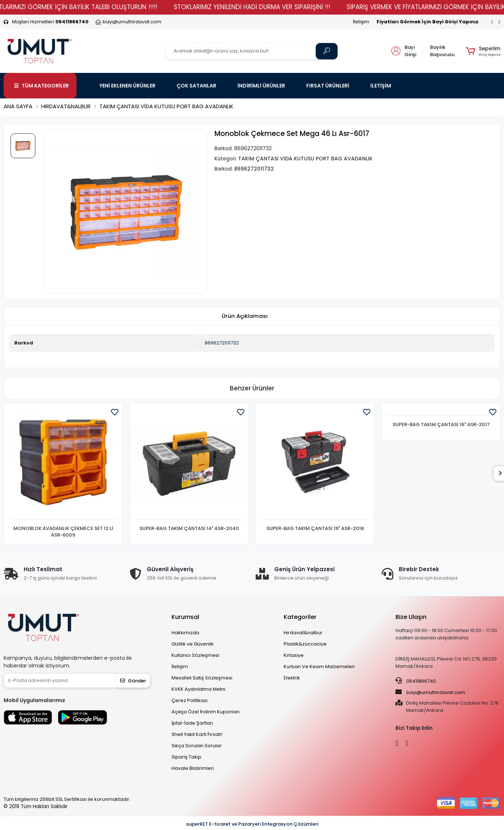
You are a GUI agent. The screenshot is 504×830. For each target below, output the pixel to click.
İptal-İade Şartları (192, 723)
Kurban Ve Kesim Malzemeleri (319, 667)
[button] (483, 51)
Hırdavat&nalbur (303, 633)
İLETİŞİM (381, 86)
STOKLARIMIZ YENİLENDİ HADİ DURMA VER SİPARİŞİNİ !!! (273, 7)
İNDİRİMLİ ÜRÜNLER (261, 86)
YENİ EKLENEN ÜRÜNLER (127, 86)
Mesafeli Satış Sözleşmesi (202, 678)
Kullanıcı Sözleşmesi (195, 655)
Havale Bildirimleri (193, 768)
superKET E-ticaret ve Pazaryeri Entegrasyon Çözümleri (252, 824)
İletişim (361, 22)
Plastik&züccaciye (305, 644)
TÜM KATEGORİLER (42, 86)
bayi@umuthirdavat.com (430, 692)
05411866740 (416, 681)
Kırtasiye (294, 655)
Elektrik (292, 678)
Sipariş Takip (186, 757)
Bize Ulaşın (411, 617)
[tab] (245, 316)
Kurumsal (185, 617)
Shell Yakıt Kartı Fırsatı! (197, 734)
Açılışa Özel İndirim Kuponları (206, 712)
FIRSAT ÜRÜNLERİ (328, 86)
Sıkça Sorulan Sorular (197, 746)
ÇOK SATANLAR (196, 86)
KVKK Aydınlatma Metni (198, 689)
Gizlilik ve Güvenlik (193, 644)
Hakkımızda (185, 633)
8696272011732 (222, 343)
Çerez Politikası (190, 700)
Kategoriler (300, 617)
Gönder (133, 681)
